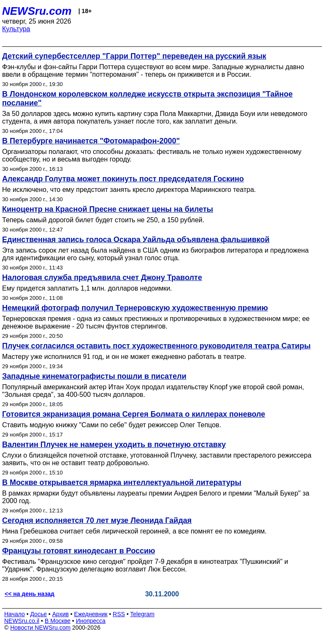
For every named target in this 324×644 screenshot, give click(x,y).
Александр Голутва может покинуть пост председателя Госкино (123, 179)
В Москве (58, 621)
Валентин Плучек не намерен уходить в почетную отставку (114, 445)
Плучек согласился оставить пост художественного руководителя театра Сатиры (156, 346)
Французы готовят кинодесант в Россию (79, 551)
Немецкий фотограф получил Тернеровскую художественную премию (135, 308)
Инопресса (91, 621)
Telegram (143, 614)
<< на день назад (30, 594)
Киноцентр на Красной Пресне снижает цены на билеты (108, 209)
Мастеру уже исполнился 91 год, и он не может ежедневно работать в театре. (124, 357)
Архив (61, 614)
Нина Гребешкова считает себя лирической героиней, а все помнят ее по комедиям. (134, 531)
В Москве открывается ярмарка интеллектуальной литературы (122, 482)
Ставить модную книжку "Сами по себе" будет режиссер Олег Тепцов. (112, 425)
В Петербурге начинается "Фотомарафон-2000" (91, 141)
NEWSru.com (37, 11)
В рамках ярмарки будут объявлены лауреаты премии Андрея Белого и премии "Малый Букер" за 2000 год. (156, 497)
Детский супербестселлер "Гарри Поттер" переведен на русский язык (134, 56)
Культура (16, 29)
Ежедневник (91, 614)
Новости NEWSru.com (40, 628)
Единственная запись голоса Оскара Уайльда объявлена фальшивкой (136, 240)
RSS (119, 614)
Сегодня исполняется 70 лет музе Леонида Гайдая (97, 520)
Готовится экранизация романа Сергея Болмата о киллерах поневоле (134, 414)
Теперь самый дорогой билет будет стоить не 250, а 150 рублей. (103, 220)
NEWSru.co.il (22, 621)
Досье (38, 614)
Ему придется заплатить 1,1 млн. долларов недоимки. (87, 288)
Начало (15, 614)
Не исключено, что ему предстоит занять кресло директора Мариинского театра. (129, 190)
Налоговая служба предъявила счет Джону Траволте (102, 278)
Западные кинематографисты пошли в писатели (94, 376)
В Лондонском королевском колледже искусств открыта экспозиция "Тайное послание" (147, 98)
